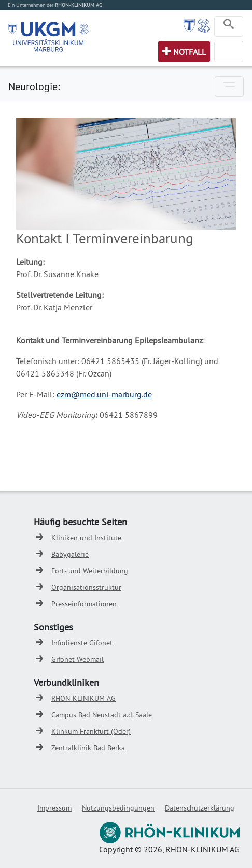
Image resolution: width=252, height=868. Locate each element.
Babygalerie (70, 554)
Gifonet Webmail (78, 659)
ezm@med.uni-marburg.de (104, 394)
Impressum (54, 808)
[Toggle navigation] (229, 26)
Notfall (190, 52)
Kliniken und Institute (86, 538)
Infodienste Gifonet (82, 643)
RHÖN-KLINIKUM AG (83, 698)
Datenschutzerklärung (200, 808)
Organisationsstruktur (86, 587)
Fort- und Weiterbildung (90, 571)
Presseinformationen (84, 604)
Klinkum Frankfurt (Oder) (91, 731)
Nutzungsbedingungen (118, 808)
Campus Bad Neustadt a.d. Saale (102, 715)
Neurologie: (34, 86)
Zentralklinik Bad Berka (88, 748)
